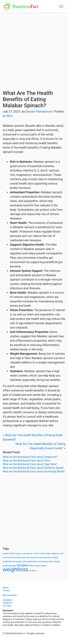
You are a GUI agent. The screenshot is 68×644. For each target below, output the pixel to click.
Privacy (6, 591)
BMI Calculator (10, 595)
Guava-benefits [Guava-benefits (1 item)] (45, 558)
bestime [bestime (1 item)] (6, 554)
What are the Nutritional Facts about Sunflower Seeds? (33, 468)
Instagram (8, 600)
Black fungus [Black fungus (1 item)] (16, 554)
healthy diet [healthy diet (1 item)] (21, 562)
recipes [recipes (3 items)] (22, 565)
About (6, 588)
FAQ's (9, 116)
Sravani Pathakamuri (39, 112)
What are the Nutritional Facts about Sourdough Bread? (34, 471)
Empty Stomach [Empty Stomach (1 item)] (31, 558)
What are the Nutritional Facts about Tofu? (26, 461)
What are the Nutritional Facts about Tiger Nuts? (30, 464)
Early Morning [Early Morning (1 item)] (18, 558)
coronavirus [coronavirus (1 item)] (27, 554)
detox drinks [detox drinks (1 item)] (46, 554)
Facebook (7, 603)
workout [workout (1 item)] (33, 571)
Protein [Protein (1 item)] (57, 562)
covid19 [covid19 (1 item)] (36, 554)
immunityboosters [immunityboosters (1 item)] (45, 562)
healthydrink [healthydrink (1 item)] (32, 562)
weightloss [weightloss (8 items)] (16, 569)
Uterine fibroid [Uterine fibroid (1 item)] (35, 566)
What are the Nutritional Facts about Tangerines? (30, 457)
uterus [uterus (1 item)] (44, 566)
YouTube (7, 606)
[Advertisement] (34, 49)
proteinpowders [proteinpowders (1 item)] (9, 566)
